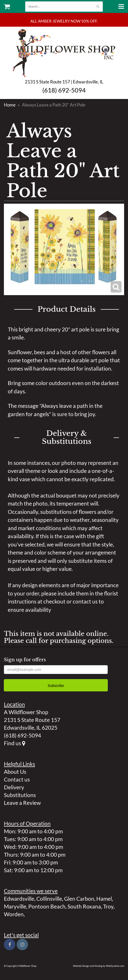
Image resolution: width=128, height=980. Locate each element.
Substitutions (20, 795)
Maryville (15, 906)
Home (10, 105)
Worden (14, 914)
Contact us (17, 779)
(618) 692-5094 (64, 90)
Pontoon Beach (47, 906)
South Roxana (84, 906)
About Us (15, 772)
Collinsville (49, 899)
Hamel (104, 899)
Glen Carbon (79, 899)
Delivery (14, 787)
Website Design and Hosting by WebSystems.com (99, 966)
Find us (15, 743)
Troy (108, 906)
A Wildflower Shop (64, 53)
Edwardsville (19, 899)
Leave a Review (22, 803)
